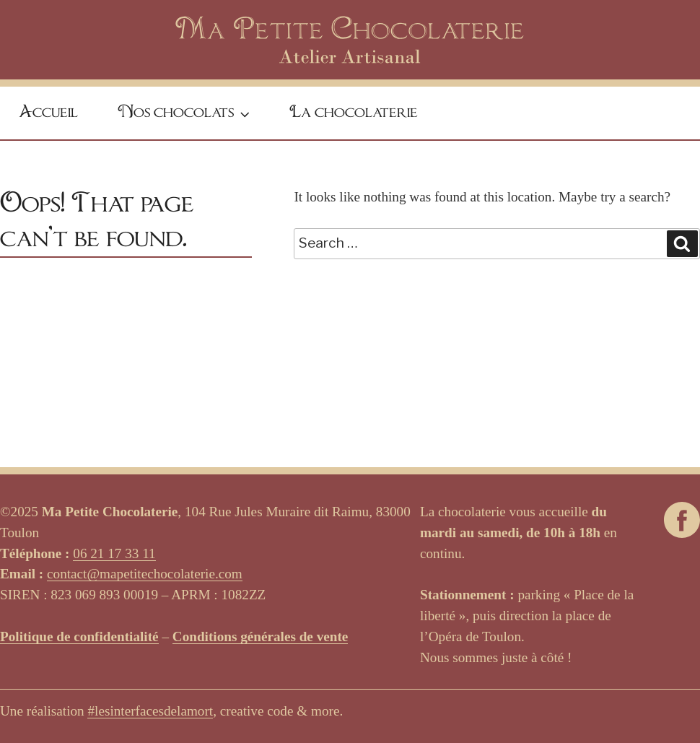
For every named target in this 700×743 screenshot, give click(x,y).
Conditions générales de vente (261, 636)
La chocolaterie (354, 113)
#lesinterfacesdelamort (150, 711)
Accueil (48, 113)
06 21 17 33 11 (114, 553)
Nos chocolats (185, 114)
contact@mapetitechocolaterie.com (145, 574)
